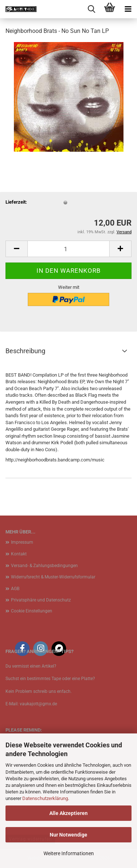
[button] (16, 249)
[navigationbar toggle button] (128, 9)
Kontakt (19, 554)
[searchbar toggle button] (91, 9)
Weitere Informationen (69, 853)
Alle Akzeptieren (68, 813)
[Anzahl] (68, 249)
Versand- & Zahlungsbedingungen (44, 566)
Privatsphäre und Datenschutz (41, 600)
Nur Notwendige (68, 835)
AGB (15, 589)
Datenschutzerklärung (45, 798)
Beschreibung (25, 351)
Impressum (22, 542)
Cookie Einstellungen (32, 611)
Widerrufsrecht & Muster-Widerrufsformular (53, 577)
